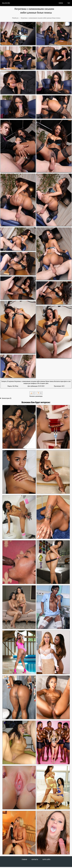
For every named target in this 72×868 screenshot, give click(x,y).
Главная (24, 859)
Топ (69, 3)
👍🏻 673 (32, 393)
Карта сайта (46, 859)
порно (61, 3)
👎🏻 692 (40, 393)
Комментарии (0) (7, 398)
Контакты (35, 859)
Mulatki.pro (6, 3)
